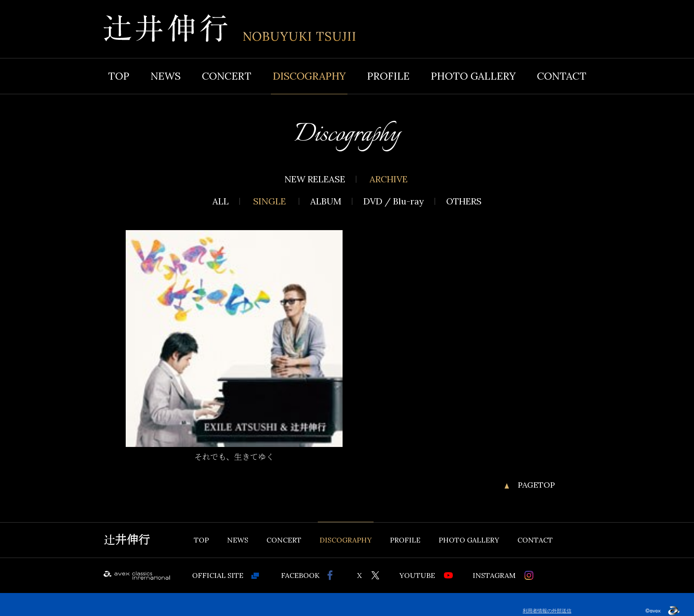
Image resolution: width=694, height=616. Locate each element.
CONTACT (562, 76)
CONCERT (227, 76)
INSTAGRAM (494, 575)
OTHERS (464, 201)
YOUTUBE (417, 575)
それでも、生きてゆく (234, 457)
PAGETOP (536, 485)
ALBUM (326, 201)
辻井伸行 (127, 540)
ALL (221, 201)
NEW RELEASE (315, 179)
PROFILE (388, 76)
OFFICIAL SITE (218, 575)
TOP (119, 76)
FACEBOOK (300, 575)
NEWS (166, 76)
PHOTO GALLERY (473, 76)
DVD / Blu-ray (394, 201)
